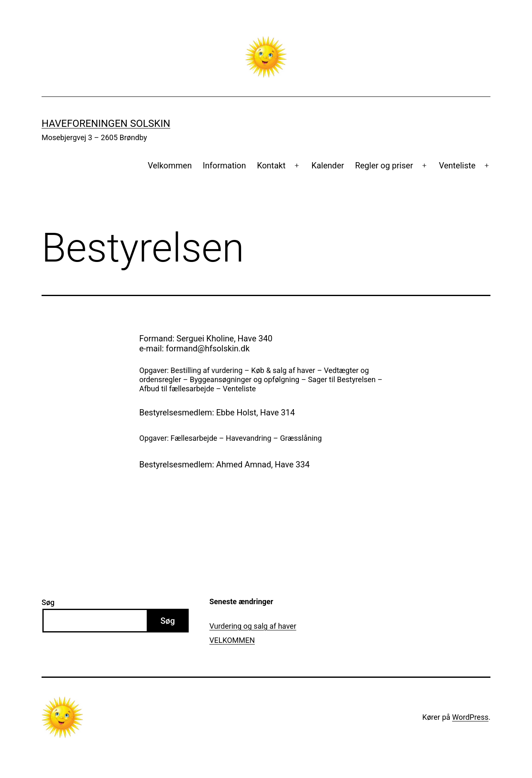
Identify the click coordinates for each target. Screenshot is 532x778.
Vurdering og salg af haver (253, 626)
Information (224, 165)
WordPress (470, 717)
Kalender (328, 165)
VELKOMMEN (232, 640)
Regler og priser (384, 165)
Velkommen (170, 165)
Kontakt (271, 165)
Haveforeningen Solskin (106, 123)
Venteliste (457, 165)
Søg (48, 602)
